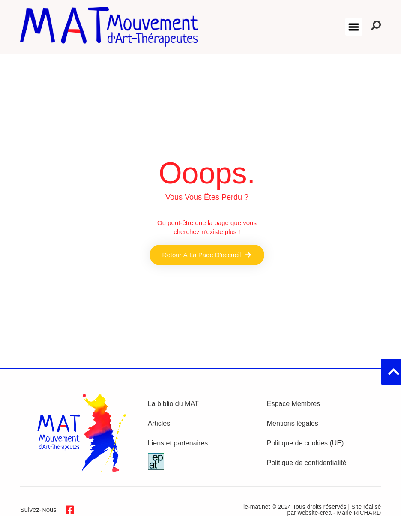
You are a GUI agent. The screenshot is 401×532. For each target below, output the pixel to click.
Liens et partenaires (178, 443)
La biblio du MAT (173, 404)
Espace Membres (294, 404)
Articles (159, 423)
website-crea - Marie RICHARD (339, 513)
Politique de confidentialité (307, 463)
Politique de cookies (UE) (305, 443)
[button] (354, 27)
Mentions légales (293, 423)
